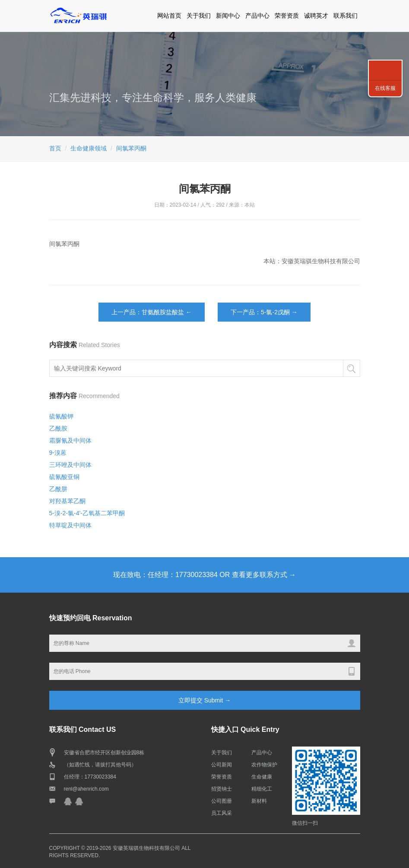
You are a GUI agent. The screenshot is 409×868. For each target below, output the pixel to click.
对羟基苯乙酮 (67, 501)
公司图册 (222, 801)
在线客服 (385, 88)
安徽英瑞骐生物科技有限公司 (146, 848)
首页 (55, 148)
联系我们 (346, 16)
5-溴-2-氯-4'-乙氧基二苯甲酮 (87, 513)
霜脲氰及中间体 (70, 440)
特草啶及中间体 (70, 525)
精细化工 (262, 789)
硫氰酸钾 (61, 416)
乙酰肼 (58, 489)
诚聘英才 (316, 16)
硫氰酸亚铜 (64, 477)
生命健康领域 (89, 148)
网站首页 (169, 16)
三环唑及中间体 (70, 465)
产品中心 (257, 16)
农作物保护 (264, 765)
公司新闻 (222, 765)
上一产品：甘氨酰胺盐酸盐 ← (152, 312)
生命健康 (262, 777)
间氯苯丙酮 (131, 148)
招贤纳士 (222, 789)
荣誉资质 (287, 16)
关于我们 (199, 16)
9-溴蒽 (58, 453)
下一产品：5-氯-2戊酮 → (264, 312)
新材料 (259, 801)
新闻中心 (228, 16)
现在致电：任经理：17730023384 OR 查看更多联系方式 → (204, 575)
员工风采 (222, 813)
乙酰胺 (58, 428)
